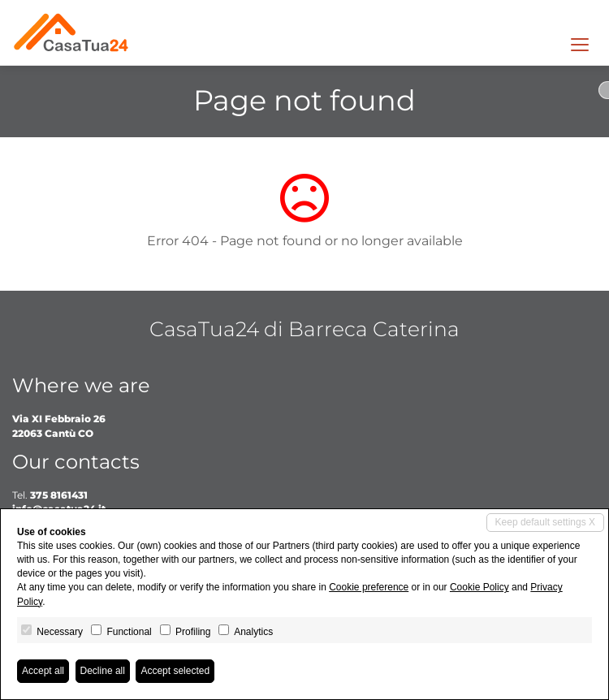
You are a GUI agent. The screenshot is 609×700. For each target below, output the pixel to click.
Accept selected (175, 671)
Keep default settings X (545, 522)
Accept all (43, 671)
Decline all (103, 671)
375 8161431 (59, 495)
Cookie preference (369, 587)
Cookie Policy (479, 587)
